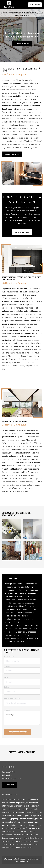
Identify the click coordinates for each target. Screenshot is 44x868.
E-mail (6, 677)
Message (7, 710)
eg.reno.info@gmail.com (12, 778)
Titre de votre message (12, 698)
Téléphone (8, 687)
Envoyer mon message (17, 732)
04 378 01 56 (35, 5)
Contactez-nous (22, 44)
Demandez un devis (13, 375)
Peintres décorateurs (26, 859)
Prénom (7, 666)
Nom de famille (9, 657)
